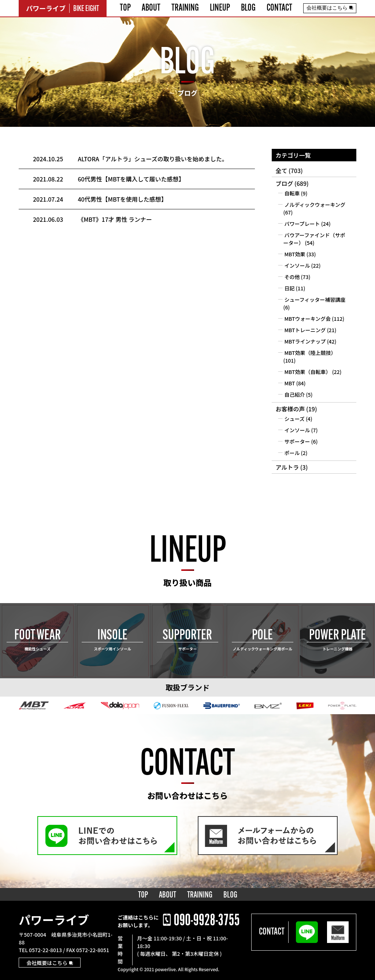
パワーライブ (54, 920)
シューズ (294, 419)
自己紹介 (294, 394)
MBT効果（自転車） (307, 372)
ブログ (284, 183)
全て (281, 170)
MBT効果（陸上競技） (310, 353)
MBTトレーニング (305, 330)
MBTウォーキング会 (307, 319)
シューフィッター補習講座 (315, 300)
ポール (292, 453)
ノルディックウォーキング (315, 205)
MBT (289, 383)
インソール (297, 265)
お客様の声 (290, 409)
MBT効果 (295, 254)
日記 (289, 288)
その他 (292, 277)
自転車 (292, 193)
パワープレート (302, 224)
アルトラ (287, 467)
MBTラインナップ (305, 341)
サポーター (297, 441)
